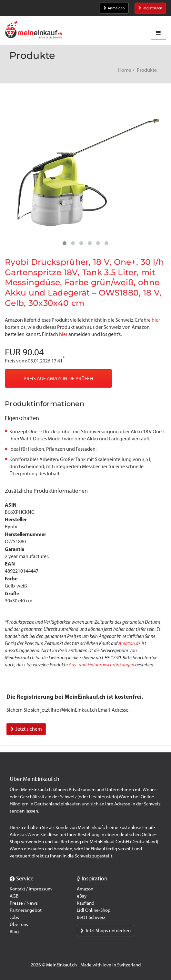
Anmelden (114, 8)
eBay (82, 896)
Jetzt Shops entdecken (106, 931)
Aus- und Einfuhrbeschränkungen (101, 665)
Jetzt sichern (26, 729)
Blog (14, 932)
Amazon (85, 889)
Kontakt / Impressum (31, 889)
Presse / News (24, 903)
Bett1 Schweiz (91, 917)
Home (125, 70)
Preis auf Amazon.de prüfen (58, 378)
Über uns (19, 924)
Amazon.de (130, 643)
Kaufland (85, 903)
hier (156, 320)
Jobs (14, 917)
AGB (14, 896)
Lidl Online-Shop (94, 910)
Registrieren (150, 8)
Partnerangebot (26, 910)
